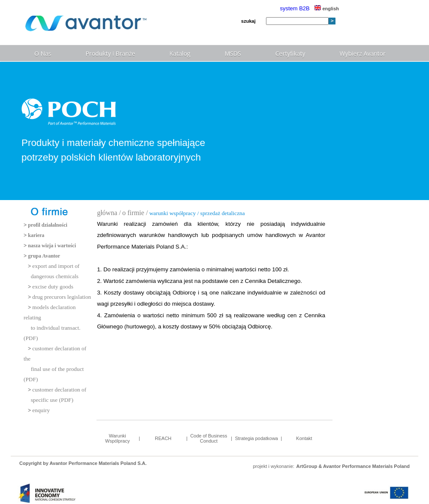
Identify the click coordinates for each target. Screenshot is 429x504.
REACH (163, 438)
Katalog (180, 53)
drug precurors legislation (62, 297)
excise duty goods (53, 287)
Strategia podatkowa (257, 438)
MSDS (233, 53)
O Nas (43, 53)
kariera (36, 235)
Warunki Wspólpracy (117, 438)
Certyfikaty (290, 53)
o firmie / (135, 213)
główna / (109, 213)
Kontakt (304, 438)
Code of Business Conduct (208, 438)
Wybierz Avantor (363, 53)
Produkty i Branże (110, 53)
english (327, 9)
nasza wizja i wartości (52, 246)
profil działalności (47, 225)
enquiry (41, 410)
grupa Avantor (44, 256)
